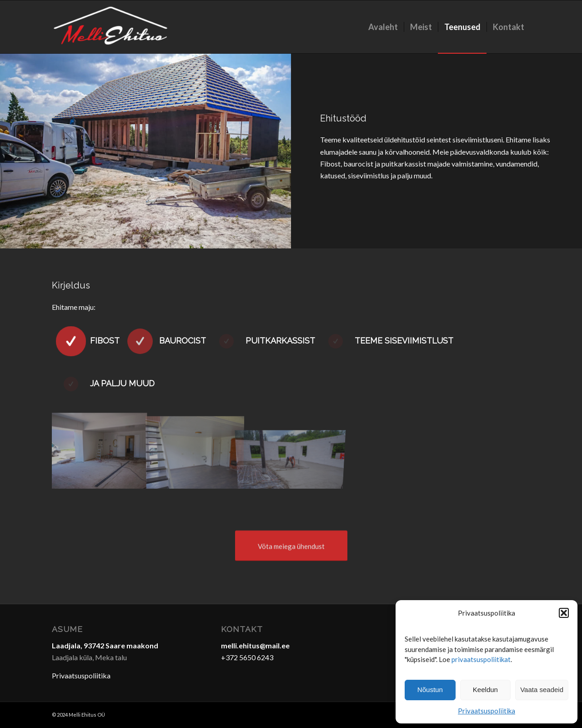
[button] (564, 613)
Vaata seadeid (542, 690)
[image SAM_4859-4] (195, 450)
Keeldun (485, 690)
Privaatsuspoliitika (487, 711)
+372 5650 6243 (247, 657)
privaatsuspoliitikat (481, 659)
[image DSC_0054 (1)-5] (100, 450)
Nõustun (430, 690)
